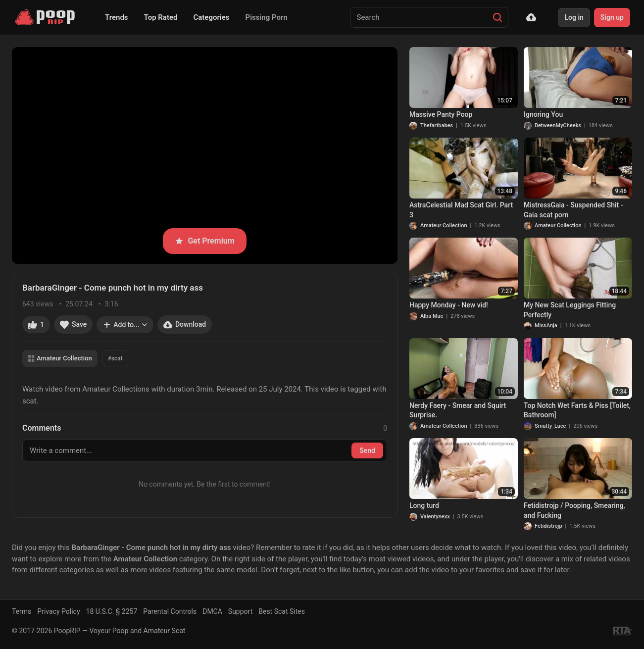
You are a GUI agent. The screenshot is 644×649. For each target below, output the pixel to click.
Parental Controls (170, 611)
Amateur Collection (60, 358)
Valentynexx (435, 517)
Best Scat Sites (282, 611)
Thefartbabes (437, 125)
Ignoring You (543, 114)
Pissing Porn (267, 17)
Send (367, 450)
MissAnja (546, 325)
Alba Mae (432, 316)
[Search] (497, 17)
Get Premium (204, 241)
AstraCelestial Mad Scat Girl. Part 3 (461, 210)
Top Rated (161, 17)
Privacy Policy (58, 611)
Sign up (612, 17)
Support (240, 611)
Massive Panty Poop (441, 114)
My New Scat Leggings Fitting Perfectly (570, 310)
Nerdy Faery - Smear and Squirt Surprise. (458, 410)
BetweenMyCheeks (558, 125)
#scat (115, 358)
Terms (22, 611)
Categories (211, 17)
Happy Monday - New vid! (449, 305)
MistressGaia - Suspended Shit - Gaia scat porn (573, 210)
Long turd (424, 505)
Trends (117, 17)
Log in (574, 17)
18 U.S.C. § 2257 (112, 611)
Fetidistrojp (548, 526)
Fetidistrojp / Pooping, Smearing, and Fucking (574, 510)
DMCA (212, 611)
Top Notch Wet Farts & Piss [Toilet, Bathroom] (577, 410)
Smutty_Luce (550, 426)
